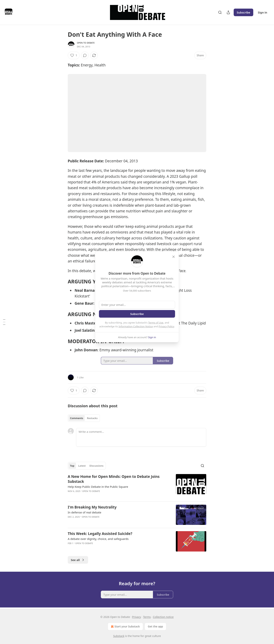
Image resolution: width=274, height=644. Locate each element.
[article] (137, 486)
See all (78, 560)
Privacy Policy (166, 326)
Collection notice (163, 617)
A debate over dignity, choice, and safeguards (98, 539)
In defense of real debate (84, 512)
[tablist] (84, 418)
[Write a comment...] (141, 437)
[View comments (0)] (85, 55)
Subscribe (243, 12)
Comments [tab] (77, 418)
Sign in (262, 12)
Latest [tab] (82, 466)
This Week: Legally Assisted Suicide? (100, 534)
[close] (174, 257)
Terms (147, 617)
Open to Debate (86, 43)
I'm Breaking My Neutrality (92, 507)
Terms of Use (156, 323)
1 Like (80, 377)
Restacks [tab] (92, 418)
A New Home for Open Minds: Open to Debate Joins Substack (114, 479)
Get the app (155, 626)
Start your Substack (125, 626)
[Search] (220, 12)
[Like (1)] (74, 55)
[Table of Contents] (4, 322)
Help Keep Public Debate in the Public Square (98, 487)
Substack (119, 636)
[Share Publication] (228, 12)
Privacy (137, 617)
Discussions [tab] (96, 466)
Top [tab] (72, 466)
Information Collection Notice (136, 326)
